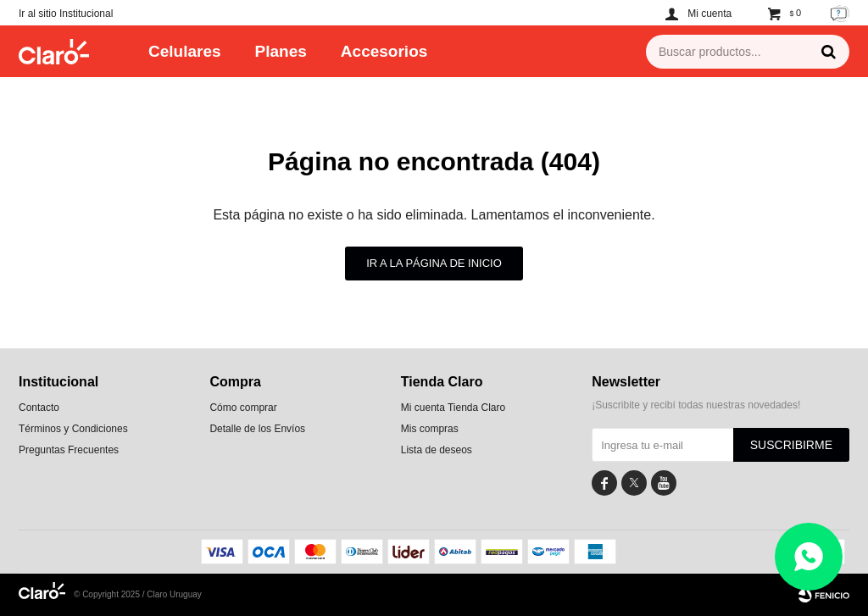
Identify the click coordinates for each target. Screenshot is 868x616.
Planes (281, 51)
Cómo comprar (243, 408)
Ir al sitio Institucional (66, 14)
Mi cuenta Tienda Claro (453, 408)
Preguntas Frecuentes (69, 450)
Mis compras (430, 429)
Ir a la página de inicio (434, 263)
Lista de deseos (437, 450)
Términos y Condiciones (73, 429)
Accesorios (384, 51)
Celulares (185, 51)
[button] (828, 52)
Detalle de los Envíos (257, 429)
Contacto (39, 408)
